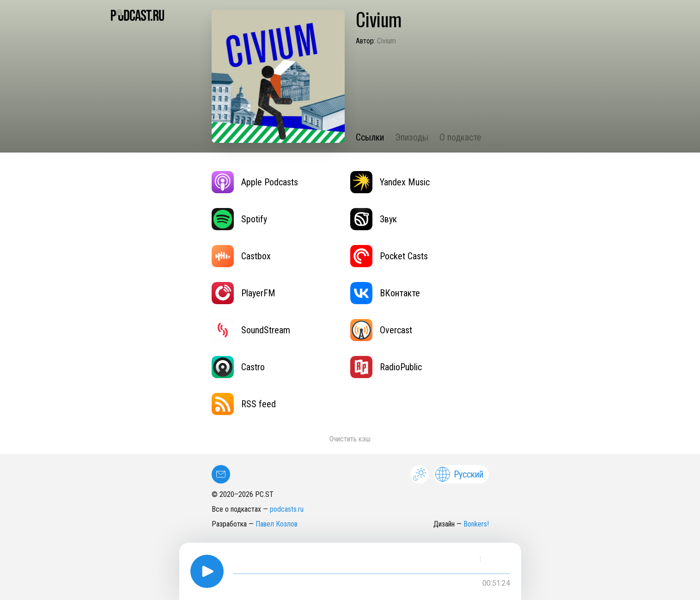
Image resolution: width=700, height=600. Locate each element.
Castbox (241, 256)
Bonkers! (476, 524)
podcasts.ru (287, 509)
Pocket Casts (389, 256)
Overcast (381, 330)
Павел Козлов (277, 524)
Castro (238, 367)
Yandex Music (390, 182)
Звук (374, 219)
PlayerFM (243, 293)
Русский (459, 474)
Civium (387, 41)
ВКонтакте (385, 293)
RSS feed (244, 404)
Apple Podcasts (255, 182)
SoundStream (251, 330)
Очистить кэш (350, 439)
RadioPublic (386, 367)
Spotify (239, 219)
